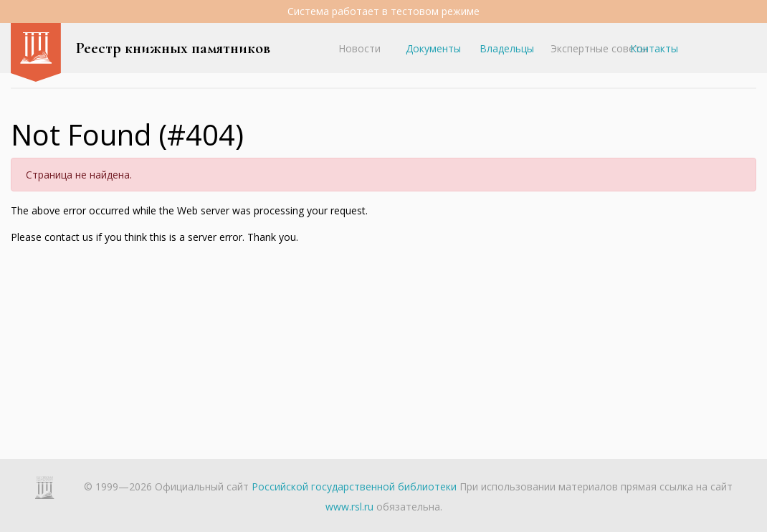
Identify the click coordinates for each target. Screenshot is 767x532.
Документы (433, 48)
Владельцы (507, 48)
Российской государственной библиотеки (354, 486)
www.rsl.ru (349, 507)
